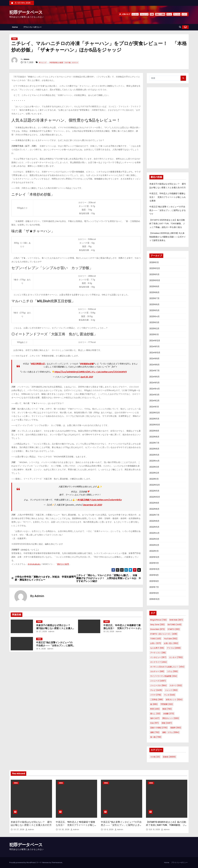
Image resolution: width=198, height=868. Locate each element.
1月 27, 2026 (42, 631)
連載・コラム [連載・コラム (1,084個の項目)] (171, 732)
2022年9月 (154, 503)
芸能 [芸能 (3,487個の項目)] (167, 723)
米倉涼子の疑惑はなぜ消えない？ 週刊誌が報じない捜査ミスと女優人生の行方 (54, 628)
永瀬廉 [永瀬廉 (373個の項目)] (169, 714)
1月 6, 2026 (41, 649)
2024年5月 (154, 383)
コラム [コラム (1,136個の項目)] (172, 671)
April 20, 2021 (87, 377)
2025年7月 (154, 298)
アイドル (177, 14)
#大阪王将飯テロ (85, 500)
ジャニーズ (144, 14)
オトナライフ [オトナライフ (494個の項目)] (159, 662)
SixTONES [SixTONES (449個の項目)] (175, 625)
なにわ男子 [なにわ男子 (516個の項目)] (157, 648)
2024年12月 (155, 341)
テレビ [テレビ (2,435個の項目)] (156, 690)
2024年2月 (154, 401)
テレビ (169, 14)
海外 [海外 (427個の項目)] (155, 718)
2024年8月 (154, 365)
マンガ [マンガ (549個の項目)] (170, 695)
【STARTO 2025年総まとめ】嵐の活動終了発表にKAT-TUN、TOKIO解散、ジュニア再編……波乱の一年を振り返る (167, 224)
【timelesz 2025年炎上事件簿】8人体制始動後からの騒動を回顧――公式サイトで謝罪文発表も (168, 237)
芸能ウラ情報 (160, 14)
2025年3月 (154, 322)
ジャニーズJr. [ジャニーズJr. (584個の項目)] (158, 685)
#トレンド (43, 63)
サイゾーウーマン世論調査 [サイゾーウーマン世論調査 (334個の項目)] (164, 676)
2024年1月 (154, 407)
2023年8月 (154, 437)
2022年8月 (154, 509)
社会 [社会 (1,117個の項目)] (154, 723)
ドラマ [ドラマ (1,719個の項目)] (156, 695)
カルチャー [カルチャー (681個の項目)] (157, 671)
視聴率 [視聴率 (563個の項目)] (176, 728)
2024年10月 (155, 353)
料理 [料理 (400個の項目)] (155, 709)
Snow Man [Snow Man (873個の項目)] (158, 629)
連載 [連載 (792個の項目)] (155, 732)
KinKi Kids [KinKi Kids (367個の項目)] (176, 620)
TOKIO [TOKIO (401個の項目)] (156, 639)
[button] (180, 27)
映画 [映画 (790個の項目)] (167, 709)
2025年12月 (155, 268)
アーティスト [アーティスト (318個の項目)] (158, 653)
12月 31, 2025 (155, 829)
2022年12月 (155, 485)
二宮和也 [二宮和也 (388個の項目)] (157, 700)
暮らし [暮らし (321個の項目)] (155, 714)
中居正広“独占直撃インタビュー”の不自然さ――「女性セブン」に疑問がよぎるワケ (54, 646)
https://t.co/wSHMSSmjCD (67, 372)
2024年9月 (154, 359)
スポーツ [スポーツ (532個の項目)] (176, 685)
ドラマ (184, 14)
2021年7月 (154, 587)
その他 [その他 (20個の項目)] (155, 757)
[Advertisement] (168, 128)
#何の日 (84, 372)
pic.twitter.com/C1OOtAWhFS (112, 372)
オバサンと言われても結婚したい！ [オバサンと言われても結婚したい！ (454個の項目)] (167, 667)
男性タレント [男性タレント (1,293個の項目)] (171, 718)
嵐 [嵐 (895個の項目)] (154, 704)
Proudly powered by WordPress (23, 862)
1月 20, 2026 (109, 631)
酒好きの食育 (63, 564)
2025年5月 (154, 310)
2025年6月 (154, 304)
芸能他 (14, 39)
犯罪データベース (26, 12)
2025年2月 (154, 329)
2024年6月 (154, 377)
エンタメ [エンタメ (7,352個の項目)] (176, 657)
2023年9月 (154, 431)
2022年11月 (154, 491)
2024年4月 (155, 389)
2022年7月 (154, 515)
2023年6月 (154, 449)
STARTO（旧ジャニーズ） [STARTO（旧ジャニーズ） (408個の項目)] (164, 634)
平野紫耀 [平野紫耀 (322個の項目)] (167, 704)
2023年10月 (155, 425)
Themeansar (57, 862)
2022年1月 (154, 551)
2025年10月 (155, 280)
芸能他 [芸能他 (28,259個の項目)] (169, 757)
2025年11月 (154, 274)
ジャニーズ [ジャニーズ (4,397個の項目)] (158, 681)
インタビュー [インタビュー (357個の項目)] (158, 657)
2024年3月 (154, 395)
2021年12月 (154, 557)
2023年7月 (154, 443)
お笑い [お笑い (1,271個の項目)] (156, 643)
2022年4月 (154, 533)
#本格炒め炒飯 (87, 364)
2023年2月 (154, 473)
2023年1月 (154, 479)
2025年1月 (154, 334)
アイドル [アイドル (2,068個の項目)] (174, 648)
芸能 (152, 14)
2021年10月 (154, 569)
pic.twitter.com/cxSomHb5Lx (107, 500)
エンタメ (135, 14)
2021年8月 (154, 581)
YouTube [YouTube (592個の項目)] (171, 639)
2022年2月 (154, 545)
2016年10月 (154, 599)
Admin (26, 59)
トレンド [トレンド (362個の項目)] (171, 690)
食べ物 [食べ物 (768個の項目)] (156, 737)
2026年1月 (154, 262)
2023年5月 (154, 455)
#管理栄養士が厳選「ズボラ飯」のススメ (64, 63)
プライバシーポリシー (32, 27)
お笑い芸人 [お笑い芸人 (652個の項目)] (171, 643)
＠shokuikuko (34, 564)
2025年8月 (154, 292)
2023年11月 (154, 419)
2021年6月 (154, 593)
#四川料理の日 (38, 364)
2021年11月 (154, 563)
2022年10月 (155, 497)
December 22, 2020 (92, 505)
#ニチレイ (93, 372)
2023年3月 (154, 467)
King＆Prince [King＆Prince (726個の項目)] (158, 620)
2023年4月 (154, 461)
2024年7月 (154, 371)
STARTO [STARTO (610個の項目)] (174, 629)
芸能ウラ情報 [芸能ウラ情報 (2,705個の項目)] (159, 728)
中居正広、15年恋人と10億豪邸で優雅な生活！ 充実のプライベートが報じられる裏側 (122, 628)
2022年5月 (154, 527)
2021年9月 (154, 575)
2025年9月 (154, 286)
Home (15, 27)
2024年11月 (154, 347)
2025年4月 (154, 317)
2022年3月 (154, 539)
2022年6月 (154, 521)
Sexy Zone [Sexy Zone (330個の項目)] (157, 625)
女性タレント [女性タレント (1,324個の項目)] (174, 700)
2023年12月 (155, 413)
